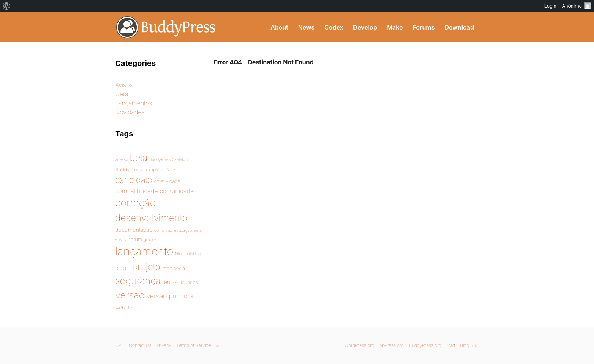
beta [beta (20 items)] (139, 158)
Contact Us (140, 345)
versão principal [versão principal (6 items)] (170, 296)
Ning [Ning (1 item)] (179, 254)
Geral (122, 94)
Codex (334, 27)
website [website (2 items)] (124, 308)
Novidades (130, 112)
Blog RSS (469, 345)
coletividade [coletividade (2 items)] (167, 181)
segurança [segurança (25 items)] (138, 280)
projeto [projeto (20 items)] (146, 267)
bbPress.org (392, 345)
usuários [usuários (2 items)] (189, 282)
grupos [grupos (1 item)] (150, 240)
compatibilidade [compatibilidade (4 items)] (137, 191)
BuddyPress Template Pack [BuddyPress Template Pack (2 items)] (145, 169)
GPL (120, 345)
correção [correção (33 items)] (135, 203)
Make (395, 27)
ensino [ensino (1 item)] (121, 240)
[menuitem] (7, 6)
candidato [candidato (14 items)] (134, 180)
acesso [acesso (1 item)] (122, 160)
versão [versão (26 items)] (130, 295)
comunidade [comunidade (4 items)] (177, 191)
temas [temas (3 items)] (170, 282)
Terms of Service (193, 345)
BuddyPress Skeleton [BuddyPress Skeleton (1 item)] (168, 160)
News (306, 27)
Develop (365, 27)
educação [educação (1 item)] (183, 230)
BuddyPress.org (425, 345)
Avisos (124, 85)
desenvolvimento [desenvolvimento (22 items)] (151, 218)
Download (459, 27)
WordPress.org (359, 345)
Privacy (164, 345)
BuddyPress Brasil (166, 27)
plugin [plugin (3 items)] (123, 268)
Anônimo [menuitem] (577, 6)
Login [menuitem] (550, 6)
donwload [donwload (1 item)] (163, 230)
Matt (451, 345)
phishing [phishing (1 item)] (193, 254)
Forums (424, 27)
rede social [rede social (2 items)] (174, 268)
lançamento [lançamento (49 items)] (144, 251)
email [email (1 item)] (199, 230)
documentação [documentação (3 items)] (134, 230)
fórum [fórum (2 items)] (136, 239)
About (279, 27)
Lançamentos (134, 103)
